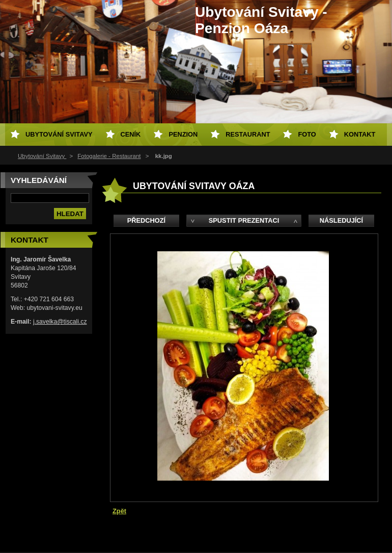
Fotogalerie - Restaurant (109, 156)
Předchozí (146, 220)
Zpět (119, 511)
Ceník (131, 134)
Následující (341, 220)
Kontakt (360, 134)
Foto (307, 134)
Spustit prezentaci (244, 220)
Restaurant (248, 134)
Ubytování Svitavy (42, 156)
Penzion (183, 134)
